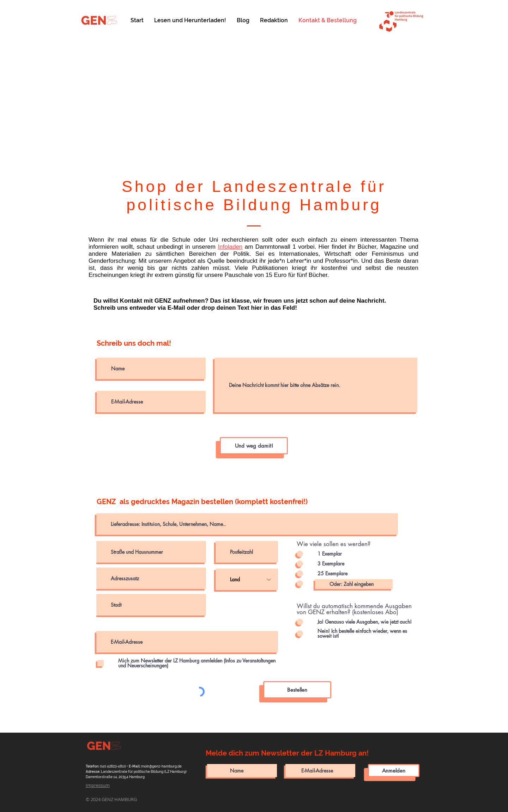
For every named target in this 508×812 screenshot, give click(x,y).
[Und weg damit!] (254, 446)
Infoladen (230, 247)
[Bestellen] (297, 690)
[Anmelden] (394, 771)
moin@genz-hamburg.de (161, 766)
